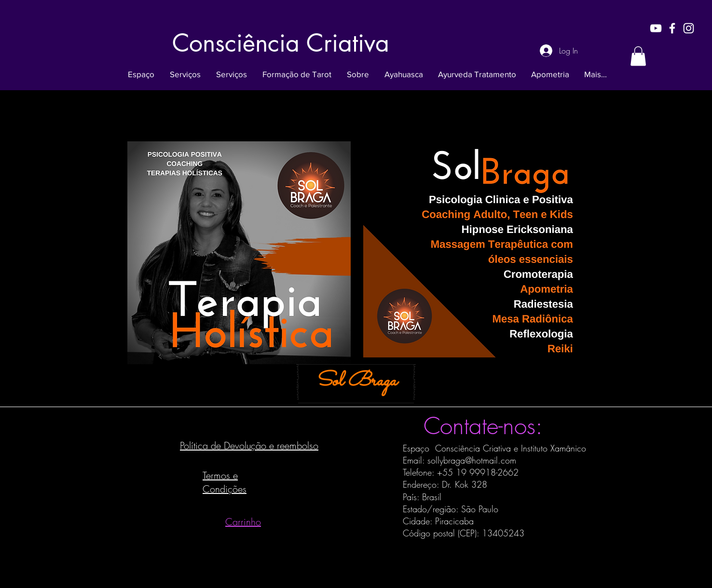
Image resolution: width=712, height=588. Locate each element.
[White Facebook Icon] (672, 28)
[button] (638, 56)
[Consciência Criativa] (281, 43)
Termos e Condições (225, 482)
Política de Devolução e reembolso (249, 445)
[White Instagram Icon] (689, 28)
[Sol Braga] (356, 382)
